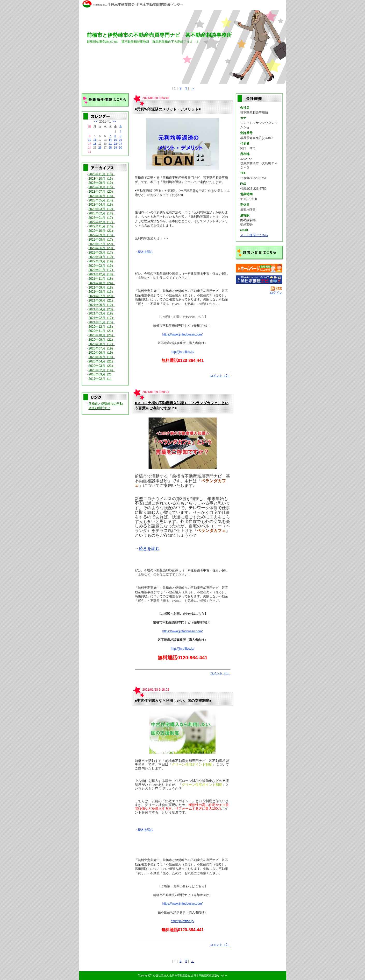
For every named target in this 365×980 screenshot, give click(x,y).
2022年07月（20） (102, 244)
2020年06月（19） (102, 353)
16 (120, 140)
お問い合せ (260, 253)
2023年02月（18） (102, 213)
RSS (277, 289)
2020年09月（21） (102, 340)
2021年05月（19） (102, 305)
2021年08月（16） (102, 292)
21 (110, 144)
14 (110, 140)
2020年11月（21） (102, 331)
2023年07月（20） (102, 192)
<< (96, 122)
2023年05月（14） (102, 200)
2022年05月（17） (102, 253)
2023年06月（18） (102, 196)
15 (115, 140)
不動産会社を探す (259, 279)
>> (114, 122)
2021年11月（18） (102, 279)
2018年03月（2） (101, 374)
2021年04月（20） (102, 309)
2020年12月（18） (102, 327)
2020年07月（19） (102, 348)
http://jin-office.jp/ (182, 352)
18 (95, 144)
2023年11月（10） (102, 174)
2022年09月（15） (102, 235)
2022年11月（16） (102, 226)
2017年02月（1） (101, 379)
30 (120, 148)
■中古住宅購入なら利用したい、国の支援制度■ (173, 701)
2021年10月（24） (102, 283)
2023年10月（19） (102, 179)
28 (110, 148)
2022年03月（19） (102, 261)
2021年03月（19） (102, 313)
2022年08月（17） (102, 240)
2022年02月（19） (102, 266)
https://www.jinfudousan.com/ (182, 334)
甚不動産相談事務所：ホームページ (259, 268)
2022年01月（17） (102, 270)
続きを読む (146, 252)
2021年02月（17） (102, 318)
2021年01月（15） (102, 322)
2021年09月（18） (102, 288)
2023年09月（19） (102, 183)
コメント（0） (220, 376)
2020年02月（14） (102, 370)
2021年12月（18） (102, 274)
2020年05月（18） (102, 357)
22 (115, 144)
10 (90, 140)
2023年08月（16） (102, 187)
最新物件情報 (105, 100)
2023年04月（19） (102, 205)
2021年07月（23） (102, 296)
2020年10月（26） (102, 335)
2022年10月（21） (102, 231)
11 (95, 140)
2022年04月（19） (102, 257)
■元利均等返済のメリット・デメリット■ (168, 109)
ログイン (276, 293)
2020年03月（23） (102, 366)
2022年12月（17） (102, 222)
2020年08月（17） (102, 344)
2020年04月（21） (102, 361)
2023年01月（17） (102, 218)
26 (100, 148)
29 (115, 148)
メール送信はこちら (254, 235)
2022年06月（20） (102, 248)
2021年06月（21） (102, 300)
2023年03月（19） (102, 209)
